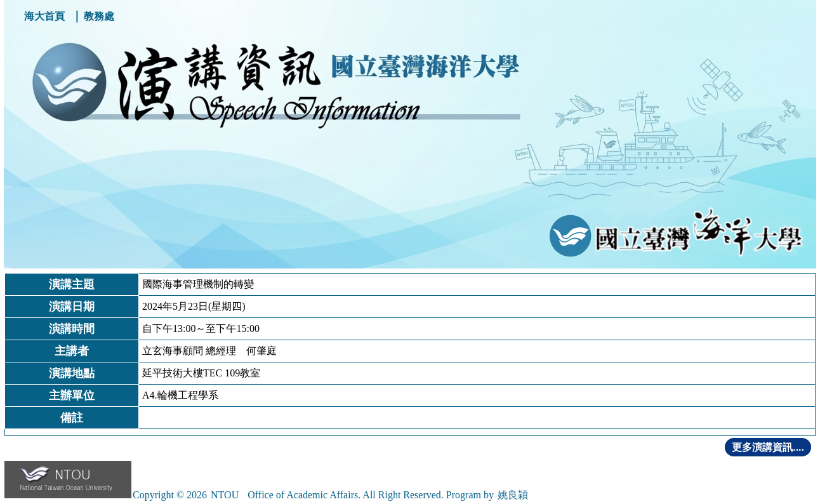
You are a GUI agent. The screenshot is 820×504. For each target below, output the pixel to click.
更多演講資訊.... (768, 447)
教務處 (99, 16)
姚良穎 (513, 495)
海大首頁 (44, 16)
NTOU (225, 495)
